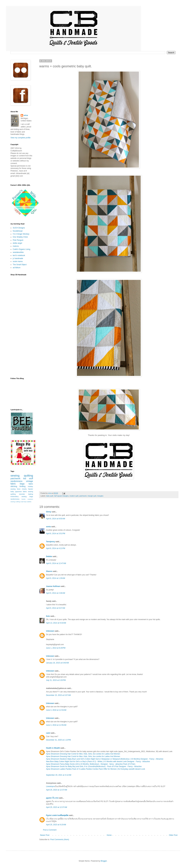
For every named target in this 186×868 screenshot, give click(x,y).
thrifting (22, 486)
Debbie (49, 556)
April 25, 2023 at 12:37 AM (57, 790)
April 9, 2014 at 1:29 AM (55, 578)
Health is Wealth (53, 748)
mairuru (16, 246)
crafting (18, 502)
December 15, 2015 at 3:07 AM (58, 695)
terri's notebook (19, 255)
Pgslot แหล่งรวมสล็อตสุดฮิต (57, 815)
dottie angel (17, 243)
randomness (16, 481)
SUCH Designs (19, 228)
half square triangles (61, 496)
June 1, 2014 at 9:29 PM (56, 648)
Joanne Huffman (53, 586)
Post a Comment (50, 830)
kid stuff (28, 478)
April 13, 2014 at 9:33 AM (56, 623)
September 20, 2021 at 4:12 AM (59, 775)
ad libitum (17, 268)
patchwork (83, 496)
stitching (14, 486)
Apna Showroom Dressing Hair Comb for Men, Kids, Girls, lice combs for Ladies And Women (83, 754)
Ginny (49, 512)
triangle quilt (92, 496)
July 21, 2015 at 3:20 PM (56, 680)
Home (109, 835)
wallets (29, 502)
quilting (28, 476)
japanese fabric (21, 492)
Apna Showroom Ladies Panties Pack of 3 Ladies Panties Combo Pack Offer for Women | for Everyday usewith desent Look (96, 769)
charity (24, 489)
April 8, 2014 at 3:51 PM (56, 534)
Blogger (104, 861)
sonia (48, 527)
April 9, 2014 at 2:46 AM (55, 593)
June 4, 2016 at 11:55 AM (56, 725)
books (24, 499)
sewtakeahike (18, 252)
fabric (31, 484)
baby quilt (50, 496)
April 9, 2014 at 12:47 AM (56, 563)
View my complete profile (20, 138)
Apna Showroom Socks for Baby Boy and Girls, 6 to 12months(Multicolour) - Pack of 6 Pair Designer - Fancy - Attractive (94, 766)
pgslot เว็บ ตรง (52, 798)
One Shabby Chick (20, 237)
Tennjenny (50, 542)
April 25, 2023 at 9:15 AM (56, 825)
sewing (15, 476)
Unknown (50, 631)
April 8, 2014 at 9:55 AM (55, 519)
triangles (100, 496)
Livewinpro (50, 786)
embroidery (15, 496)
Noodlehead (18, 231)
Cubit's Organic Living (21, 249)
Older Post (173, 835)
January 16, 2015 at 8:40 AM (57, 663)
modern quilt (74, 496)
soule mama (18, 261)
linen (19, 489)
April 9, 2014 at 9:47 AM (55, 608)
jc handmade (18, 258)
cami (48, 733)
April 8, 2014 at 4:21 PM (56, 548)
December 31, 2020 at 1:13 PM (58, 740)
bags (22, 484)
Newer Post (45, 835)
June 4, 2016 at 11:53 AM (56, 710)
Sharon (49, 571)
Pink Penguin (18, 240)
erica (26, 115)
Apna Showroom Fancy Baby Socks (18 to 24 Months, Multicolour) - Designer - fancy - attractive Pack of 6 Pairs (91, 764)
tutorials (22, 494)
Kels (48, 616)
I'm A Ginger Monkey (21, 234)
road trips (24, 502)
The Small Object (20, 265)
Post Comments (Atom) (60, 840)
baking (31, 494)
